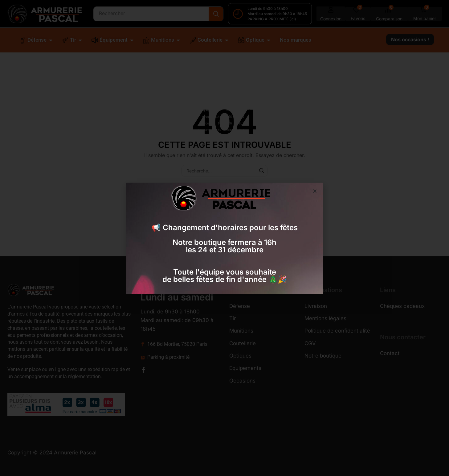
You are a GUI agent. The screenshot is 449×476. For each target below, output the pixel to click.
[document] (225, 238)
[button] (315, 191)
